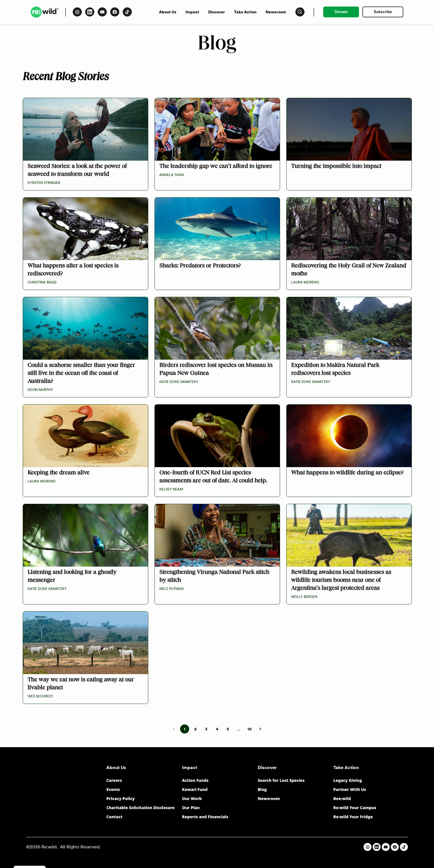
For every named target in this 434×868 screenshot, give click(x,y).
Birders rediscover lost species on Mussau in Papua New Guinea (216, 370)
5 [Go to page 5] (228, 729)
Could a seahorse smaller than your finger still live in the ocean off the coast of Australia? (81, 374)
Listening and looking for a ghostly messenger (72, 577)
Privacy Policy (120, 798)
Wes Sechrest (40, 696)
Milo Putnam (171, 589)
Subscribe (383, 12)
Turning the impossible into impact (336, 167)
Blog (262, 789)
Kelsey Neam (171, 489)
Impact (192, 12)
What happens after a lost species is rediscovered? (73, 270)
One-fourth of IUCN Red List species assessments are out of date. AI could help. (213, 477)
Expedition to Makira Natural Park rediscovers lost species (335, 370)
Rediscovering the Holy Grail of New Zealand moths (349, 270)
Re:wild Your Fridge (353, 817)
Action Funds (195, 780)
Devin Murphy (40, 390)
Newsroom (276, 12)
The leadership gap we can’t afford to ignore (216, 167)
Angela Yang (172, 175)
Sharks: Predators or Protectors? (200, 266)
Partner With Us (350, 789)
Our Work (192, 798)
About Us (168, 12)
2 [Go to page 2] (195, 729)
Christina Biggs (42, 282)
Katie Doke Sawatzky (179, 382)
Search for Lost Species (281, 780)
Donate (341, 12)
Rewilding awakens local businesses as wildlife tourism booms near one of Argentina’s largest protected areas (341, 581)
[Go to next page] (260, 729)
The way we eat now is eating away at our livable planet (81, 684)
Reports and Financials (205, 817)
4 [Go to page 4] (217, 729)
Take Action (245, 12)
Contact (114, 817)
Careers (114, 780)
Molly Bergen (304, 597)
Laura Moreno (305, 282)
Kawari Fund (195, 789)
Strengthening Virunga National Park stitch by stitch (214, 577)
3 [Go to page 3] (206, 729)
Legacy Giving (348, 780)
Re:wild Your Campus (355, 808)
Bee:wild (342, 798)
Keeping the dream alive (59, 473)
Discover (217, 12)
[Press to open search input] (300, 12)
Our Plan (191, 808)
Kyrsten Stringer (44, 183)
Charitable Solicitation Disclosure (140, 808)
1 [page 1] (185, 729)
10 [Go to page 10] (249, 729)
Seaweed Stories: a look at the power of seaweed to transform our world (77, 171)
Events (113, 789)
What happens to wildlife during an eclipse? (347, 473)
